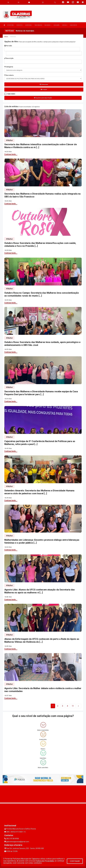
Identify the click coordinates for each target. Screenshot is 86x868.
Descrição (9, 58)
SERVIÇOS (65, 25)
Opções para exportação (43, 98)
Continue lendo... (11, 154)
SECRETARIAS (29, 25)
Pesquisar (44, 84)
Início (6, 37)
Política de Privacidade (45, 861)
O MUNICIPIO (20, 25)
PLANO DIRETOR (73, 25)
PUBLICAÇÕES (48, 25)
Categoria (9, 67)
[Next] (73, 706)
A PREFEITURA (11, 25)
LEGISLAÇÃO (57, 25)
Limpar (44, 89)
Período (8, 46)
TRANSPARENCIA (38, 25)
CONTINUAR (75, 861)
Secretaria (9, 75)
